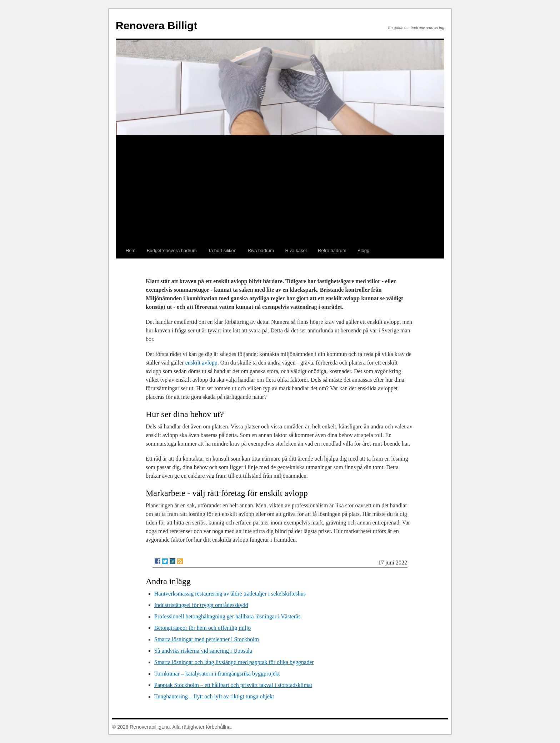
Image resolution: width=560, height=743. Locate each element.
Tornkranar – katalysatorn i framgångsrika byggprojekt (217, 674)
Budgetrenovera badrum (172, 250)
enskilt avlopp (201, 363)
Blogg (363, 250)
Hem (131, 250)
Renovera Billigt (156, 26)
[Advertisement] (280, 189)
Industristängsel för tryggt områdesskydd (201, 605)
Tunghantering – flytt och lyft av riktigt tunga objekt (214, 696)
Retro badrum (332, 250)
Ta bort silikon (222, 250)
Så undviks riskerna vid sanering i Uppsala (203, 651)
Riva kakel (296, 250)
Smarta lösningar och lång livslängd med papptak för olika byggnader (234, 662)
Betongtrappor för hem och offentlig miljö (202, 628)
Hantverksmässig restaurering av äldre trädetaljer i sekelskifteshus (230, 594)
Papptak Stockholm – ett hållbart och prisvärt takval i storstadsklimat (233, 685)
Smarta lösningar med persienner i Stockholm (207, 639)
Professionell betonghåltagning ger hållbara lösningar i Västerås (227, 616)
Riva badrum (261, 250)
